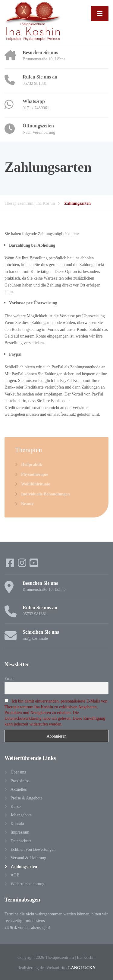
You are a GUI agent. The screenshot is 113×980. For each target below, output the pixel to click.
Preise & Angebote (27, 798)
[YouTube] (34, 565)
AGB (15, 875)
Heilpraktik (32, 464)
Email (9, 678)
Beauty (27, 503)
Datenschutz (21, 841)
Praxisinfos (20, 781)
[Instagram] (23, 565)
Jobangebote (21, 815)
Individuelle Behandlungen (45, 494)
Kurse (16, 806)
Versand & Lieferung (28, 858)
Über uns (18, 772)
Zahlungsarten (24, 866)
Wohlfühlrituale (36, 484)
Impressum (20, 832)
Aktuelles (19, 789)
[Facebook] (11, 565)
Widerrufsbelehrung (27, 884)
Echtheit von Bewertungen (33, 849)
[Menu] (100, 14)
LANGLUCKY (82, 967)
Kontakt (17, 823)
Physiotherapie (35, 474)
